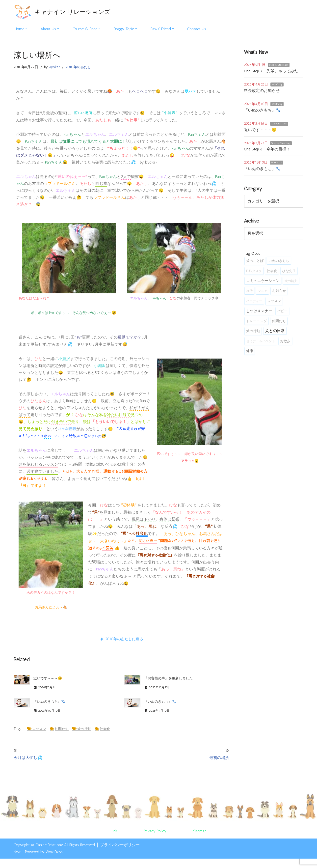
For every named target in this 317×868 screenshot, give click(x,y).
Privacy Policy (155, 840)
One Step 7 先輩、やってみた (271, 71)
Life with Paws (279, 124)
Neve (17, 861)
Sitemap (200, 840)
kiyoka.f (55, 67)
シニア (262, 294)
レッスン (39, 738)
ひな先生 (289, 273)
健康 (250, 355)
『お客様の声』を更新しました (168, 686)
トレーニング (257, 324)
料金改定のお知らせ (262, 91)
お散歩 (285, 345)
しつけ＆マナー (259, 314)
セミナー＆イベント (261, 345)
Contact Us (200, 29)
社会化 (105, 738)
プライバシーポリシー (120, 854)
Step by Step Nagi (279, 65)
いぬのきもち (279, 263)
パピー (282, 314)
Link (114, 840)
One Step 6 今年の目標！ (267, 151)
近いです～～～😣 (48, 686)
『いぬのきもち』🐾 (49, 710)
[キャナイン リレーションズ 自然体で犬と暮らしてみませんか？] (62, 12)
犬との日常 (275, 334)
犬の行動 (84, 738)
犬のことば (255, 263)
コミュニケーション (263, 283)
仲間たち (62, 738)
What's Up (277, 85)
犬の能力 (291, 283)
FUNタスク (254, 273)
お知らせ (279, 294)
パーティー (254, 304)
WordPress (54, 861)
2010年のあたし (79, 67)
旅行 (249, 294)
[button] (27, 29)
